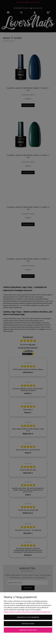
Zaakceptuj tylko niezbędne (28, 617)
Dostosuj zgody (28, 624)
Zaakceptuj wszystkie (28, 630)
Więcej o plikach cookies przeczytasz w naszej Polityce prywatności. (27, 612)
